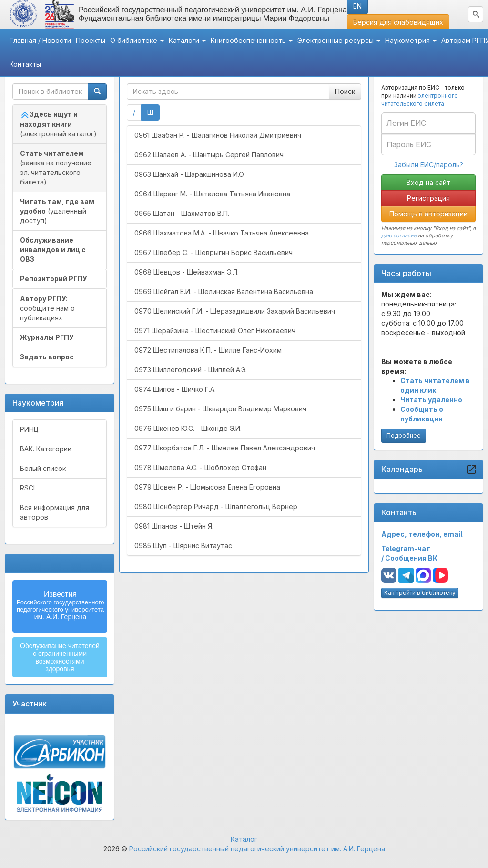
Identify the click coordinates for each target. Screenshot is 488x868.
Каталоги (187, 40)
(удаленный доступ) (57, 211)
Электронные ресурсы (339, 40)
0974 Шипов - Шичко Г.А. (175, 389)
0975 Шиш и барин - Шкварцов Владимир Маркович (220, 409)
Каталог (244, 839)
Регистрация (428, 198)
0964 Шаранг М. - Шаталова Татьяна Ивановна (212, 194)
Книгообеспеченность (252, 40)
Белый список (43, 468)
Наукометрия (411, 40)
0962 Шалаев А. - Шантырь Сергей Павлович (209, 155)
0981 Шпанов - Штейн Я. (174, 526)
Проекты (91, 40)
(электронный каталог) (58, 124)
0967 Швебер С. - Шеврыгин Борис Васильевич (213, 252)
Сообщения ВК (411, 558)
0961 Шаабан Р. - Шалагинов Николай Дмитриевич (218, 135)
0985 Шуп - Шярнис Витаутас (183, 546)
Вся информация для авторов (55, 512)
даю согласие (399, 235)
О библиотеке (137, 40)
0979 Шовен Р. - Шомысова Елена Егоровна (207, 487)
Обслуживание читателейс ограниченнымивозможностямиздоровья (60, 657)
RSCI (27, 488)
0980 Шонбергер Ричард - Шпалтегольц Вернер (216, 506)
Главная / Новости (40, 40)
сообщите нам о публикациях (47, 308)
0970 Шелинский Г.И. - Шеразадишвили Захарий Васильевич (235, 311)
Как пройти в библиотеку (420, 593)
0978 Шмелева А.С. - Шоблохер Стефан (200, 467)
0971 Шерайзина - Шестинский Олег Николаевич (215, 331)
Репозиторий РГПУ (54, 279)
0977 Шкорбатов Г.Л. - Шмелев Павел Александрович (225, 448)
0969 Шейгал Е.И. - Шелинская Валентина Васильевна (224, 291)
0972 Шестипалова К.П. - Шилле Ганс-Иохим (208, 350)
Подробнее (404, 435)
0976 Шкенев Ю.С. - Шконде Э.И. (188, 428)
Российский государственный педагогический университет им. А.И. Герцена (257, 849)
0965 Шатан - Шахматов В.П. (182, 213)
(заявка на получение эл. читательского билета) (56, 168)
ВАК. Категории (46, 449)
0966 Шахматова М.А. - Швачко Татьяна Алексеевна (222, 233)
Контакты (25, 64)
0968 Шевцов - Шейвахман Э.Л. (187, 272)
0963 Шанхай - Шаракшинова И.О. (190, 174)
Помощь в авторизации (428, 214)
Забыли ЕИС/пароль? (429, 165)
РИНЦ (29, 429)
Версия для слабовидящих (398, 22)
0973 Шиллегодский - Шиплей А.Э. (191, 370)
